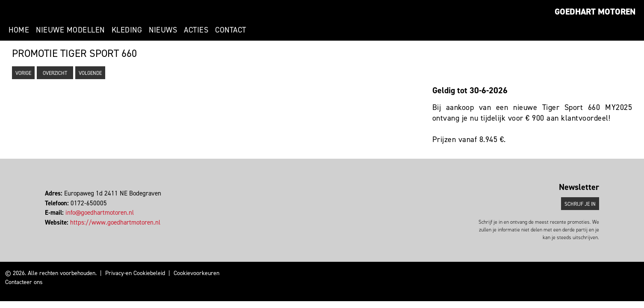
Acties (196, 30)
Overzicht (55, 73)
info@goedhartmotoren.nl (100, 213)
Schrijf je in (580, 204)
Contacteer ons (24, 282)
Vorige (23, 73)
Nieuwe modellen (70, 30)
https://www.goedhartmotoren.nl (115, 222)
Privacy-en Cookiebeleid (135, 273)
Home (19, 30)
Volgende (90, 73)
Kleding (127, 30)
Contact (231, 30)
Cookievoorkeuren (196, 273)
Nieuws (163, 30)
